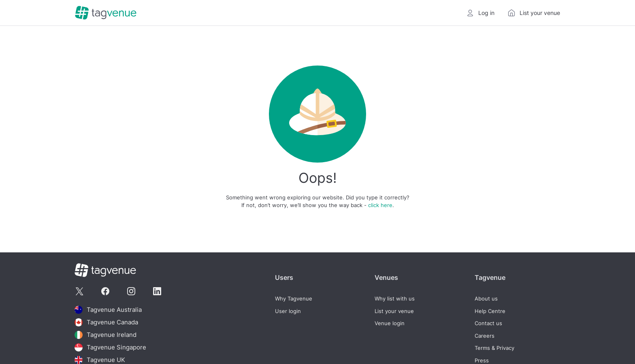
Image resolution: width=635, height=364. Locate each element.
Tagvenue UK (100, 360)
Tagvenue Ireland (105, 335)
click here (380, 205)
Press (482, 361)
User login (288, 311)
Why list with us (395, 299)
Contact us (488, 323)
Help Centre (490, 311)
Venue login (390, 323)
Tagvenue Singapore (110, 347)
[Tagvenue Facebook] (105, 291)
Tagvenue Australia (108, 310)
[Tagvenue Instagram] (131, 291)
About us (486, 299)
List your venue (394, 311)
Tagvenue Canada (106, 322)
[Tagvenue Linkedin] (157, 291)
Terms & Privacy (494, 348)
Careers (485, 336)
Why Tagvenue (294, 299)
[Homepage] (106, 13)
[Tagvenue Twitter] (79, 291)
